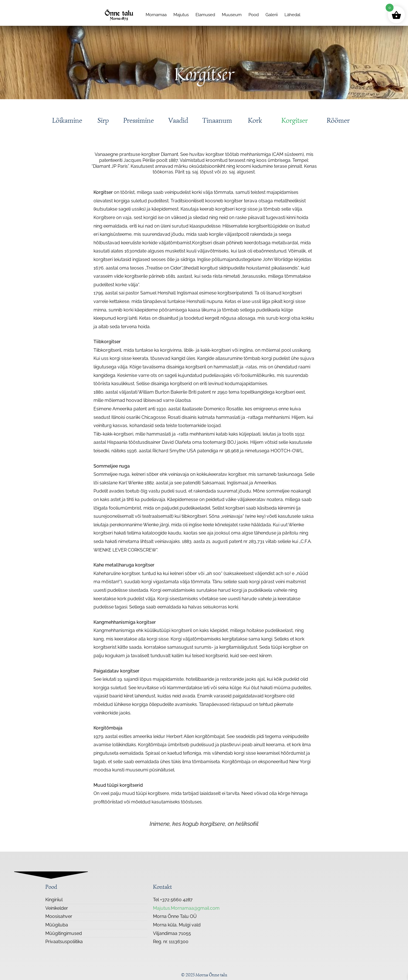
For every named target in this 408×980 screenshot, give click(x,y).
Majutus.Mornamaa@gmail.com (186, 908)
